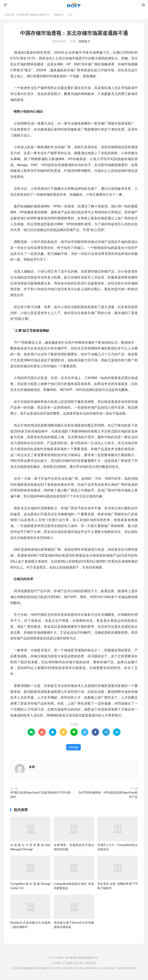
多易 (32, 767)
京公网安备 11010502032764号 (119, 968)
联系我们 (91, 963)
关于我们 (57, 963)
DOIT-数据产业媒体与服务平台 (74, 5)
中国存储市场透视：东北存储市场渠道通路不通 (74, 33)
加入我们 (80, 963)
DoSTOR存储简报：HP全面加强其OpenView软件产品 (108, 795)
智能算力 (59, 15)
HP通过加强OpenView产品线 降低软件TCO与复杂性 (40, 795)
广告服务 (68, 963)
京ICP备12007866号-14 (87, 968)
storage (73, 747)
